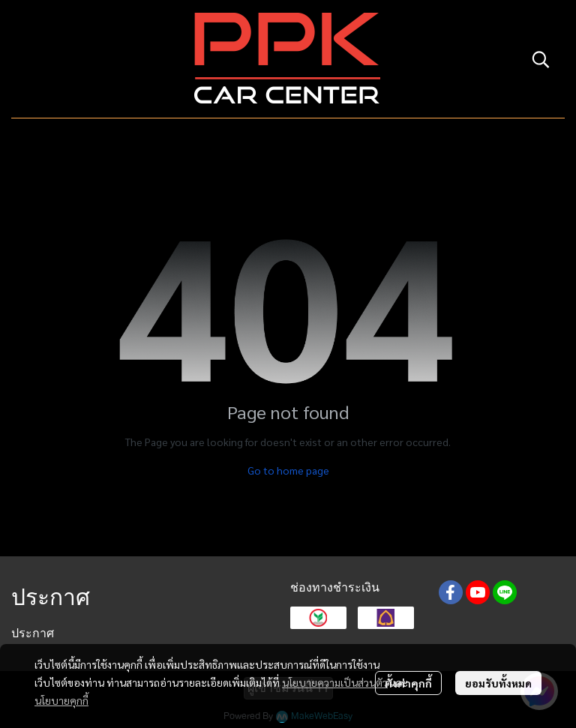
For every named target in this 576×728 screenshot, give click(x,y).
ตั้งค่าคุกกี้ (408, 683)
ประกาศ (33, 633)
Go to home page (288, 470)
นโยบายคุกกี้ (61, 700)
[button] (541, 59)
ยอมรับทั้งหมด (498, 683)
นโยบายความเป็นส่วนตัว (335, 682)
